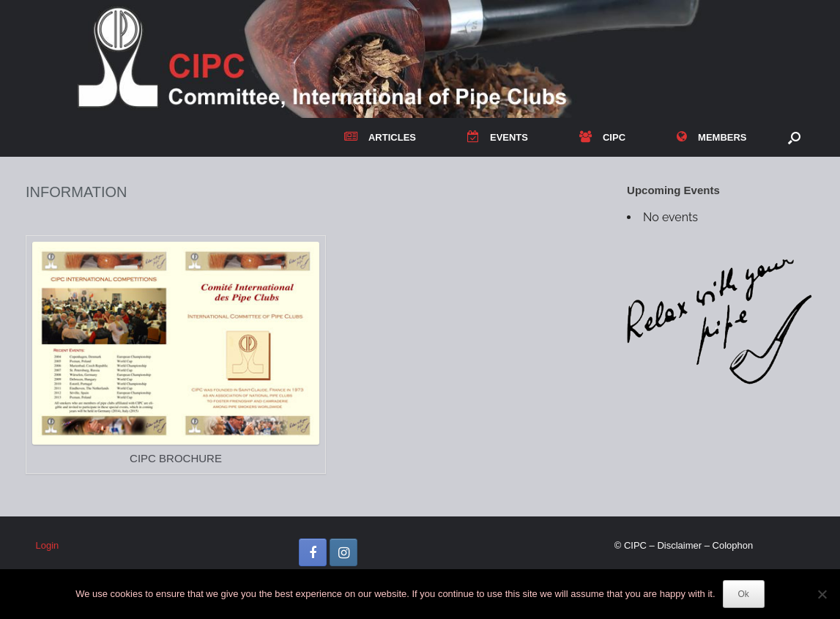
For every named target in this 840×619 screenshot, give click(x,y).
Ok (744, 594)
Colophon (733, 545)
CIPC (602, 137)
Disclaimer (679, 545)
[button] (794, 137)
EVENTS (498, 137)
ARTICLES (380, 137)
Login (48, 545)
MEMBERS (711, 137)
